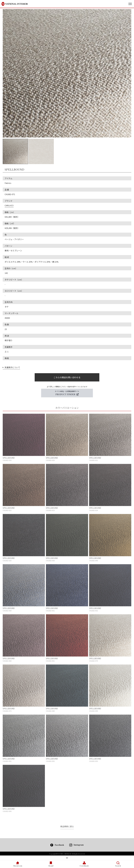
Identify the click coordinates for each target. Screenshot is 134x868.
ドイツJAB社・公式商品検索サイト (67, 393)
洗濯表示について (11, 367)
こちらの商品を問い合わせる (67, 377)
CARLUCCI (9, 205)
